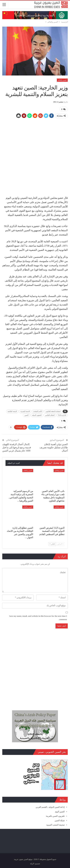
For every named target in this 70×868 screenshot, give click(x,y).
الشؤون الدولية (37, 415)
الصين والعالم (62, 80)
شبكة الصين (60, 820)
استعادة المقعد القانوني (53, 411)
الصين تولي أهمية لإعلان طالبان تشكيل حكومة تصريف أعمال (54, 447)
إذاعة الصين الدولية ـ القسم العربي (50, 807)
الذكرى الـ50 (62, 415)
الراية (32, 863)
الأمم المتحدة (38, 411)
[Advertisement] (35, 156)
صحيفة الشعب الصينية (56, 825)
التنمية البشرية (25, 411)
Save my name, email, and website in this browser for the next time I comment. (38, 617)
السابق (60, 544)
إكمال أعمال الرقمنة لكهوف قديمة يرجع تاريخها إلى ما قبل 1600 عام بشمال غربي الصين (17, 447)
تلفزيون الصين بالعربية (55, 816)
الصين (27, 415)
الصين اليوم (60, 811)
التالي (52, 544)
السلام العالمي (50, 415)
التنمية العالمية (12, 411)
